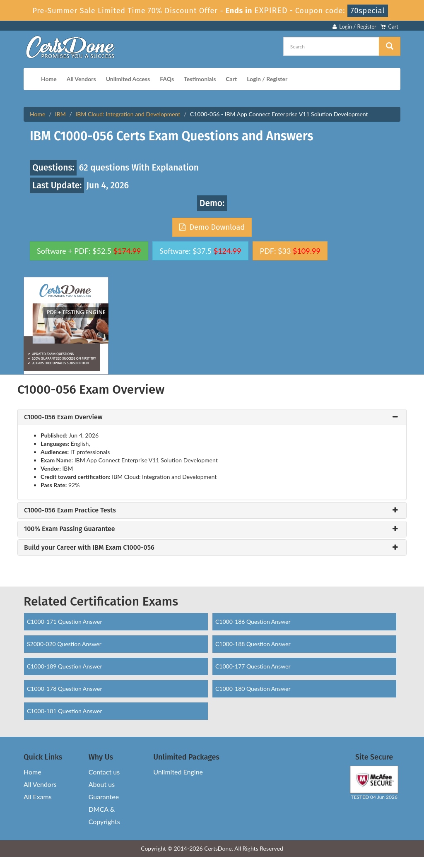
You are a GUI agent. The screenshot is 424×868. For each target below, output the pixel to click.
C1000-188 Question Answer (253, 644)
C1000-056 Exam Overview (63, 417)
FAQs (167, 79)
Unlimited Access (128, 79)
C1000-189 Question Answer (65, 666)
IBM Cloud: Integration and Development (128, 114)
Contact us (104, 772)
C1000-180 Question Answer (253, 689)
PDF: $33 (290, 251)
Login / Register (354, 26)
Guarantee (104, 797)
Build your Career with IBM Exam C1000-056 (89, 548)
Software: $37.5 (200, 251)
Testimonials (200, 79)
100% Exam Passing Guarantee (70, 529)
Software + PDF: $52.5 (89, 251)
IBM (60, 114)
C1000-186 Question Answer (253, 622)
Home (49, 79)
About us (102, 784)
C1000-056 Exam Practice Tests (70, 510)
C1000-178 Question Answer (65, 689)
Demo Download (212, 227)
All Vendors (81, 79)
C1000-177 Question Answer (253, 666)
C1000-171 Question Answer (65, 622)
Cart (389, 26)
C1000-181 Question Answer (65, 711)
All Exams (38, 797)
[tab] (212, 417)
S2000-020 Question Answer (64, 644)
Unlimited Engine (178, 772)
